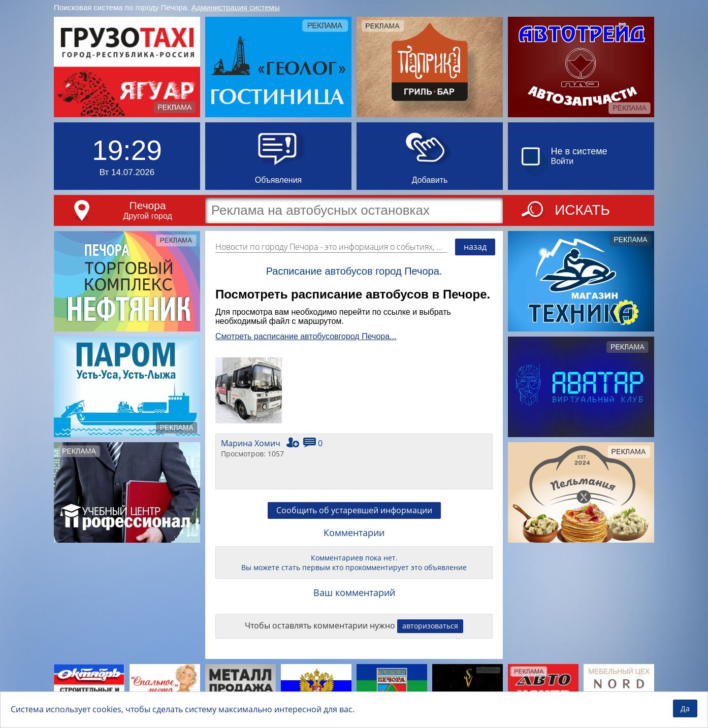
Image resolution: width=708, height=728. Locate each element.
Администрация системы (236, 7)
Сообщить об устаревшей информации (354, 510)
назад (475, 247)
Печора (148, 205)
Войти (562, 161)
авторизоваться (430, 626)
